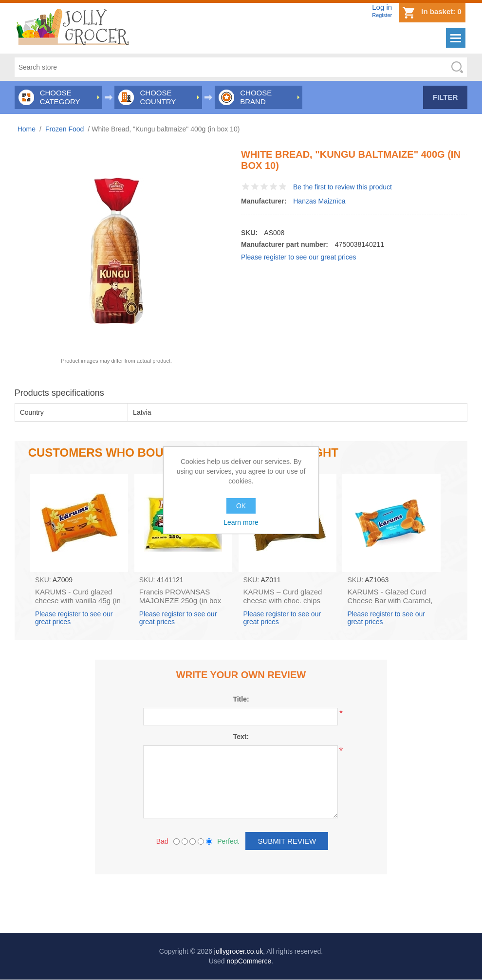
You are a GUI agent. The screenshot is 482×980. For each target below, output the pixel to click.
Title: (241, 699)
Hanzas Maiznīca (319, 201)
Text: (241, 737)
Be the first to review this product (343, 187)
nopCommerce (249, 961)
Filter (445, 97)
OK (241, 506)
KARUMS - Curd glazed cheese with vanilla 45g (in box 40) (78, 601)
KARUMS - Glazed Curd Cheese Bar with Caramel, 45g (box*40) (390, 601)
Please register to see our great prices (299, 257)
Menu (456, 38)
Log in (382, 7)
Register (382, 15)
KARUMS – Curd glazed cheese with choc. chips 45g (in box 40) (283, 601)
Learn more (241, 522)
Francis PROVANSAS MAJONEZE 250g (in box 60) (180, 601)
